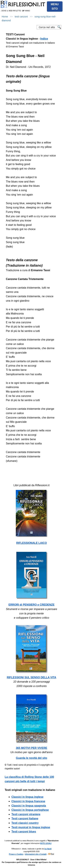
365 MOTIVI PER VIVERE (32, 748)
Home (5, 17)
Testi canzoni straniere (26, 814)
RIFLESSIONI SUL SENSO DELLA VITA (32, 677)
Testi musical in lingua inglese (31, 827)
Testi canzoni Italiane (25, 819)
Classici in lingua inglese (27, 797)
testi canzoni (21, 17)
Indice (44, 39)
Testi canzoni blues (24, 832)
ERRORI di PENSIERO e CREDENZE (32, 605)
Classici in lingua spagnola (29, 806)
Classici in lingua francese (28, 801)
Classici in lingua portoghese (30, 810)
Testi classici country (25, 823)
